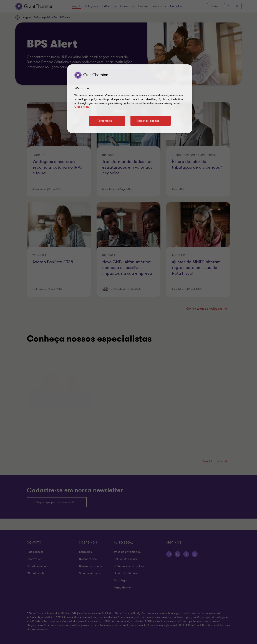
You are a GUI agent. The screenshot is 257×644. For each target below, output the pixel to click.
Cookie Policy (82, 107)
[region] (130, 99)
